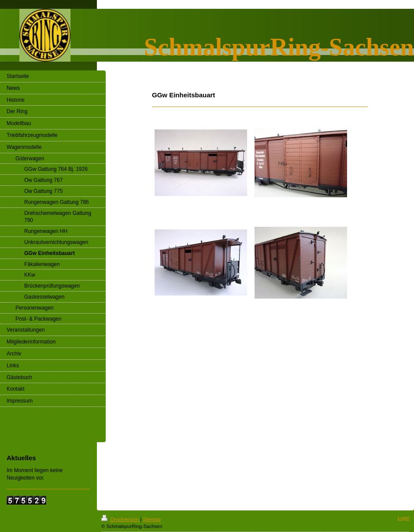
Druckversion (121, 519)
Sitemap (152, 519)
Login (404, 518)
